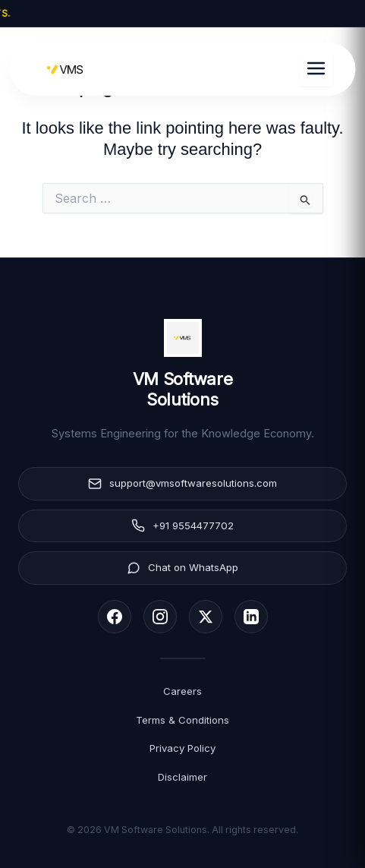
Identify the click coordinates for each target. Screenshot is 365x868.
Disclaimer (182, 777)
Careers (182, 691)
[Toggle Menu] (316, 69)
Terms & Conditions (182, 720)
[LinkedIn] (251, 617)
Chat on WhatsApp (182, 568)
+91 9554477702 (182, 526)
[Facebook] (115, 617)
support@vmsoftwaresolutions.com (182, 484)
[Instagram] (160, 617)
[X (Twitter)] (206, 617)
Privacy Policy (182, 748)
